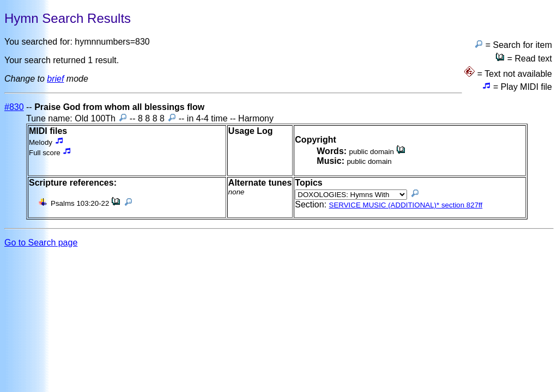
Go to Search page (41, 243)
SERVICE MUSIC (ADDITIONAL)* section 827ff (406, 205)
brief (55, 79)
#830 (14, 107)
